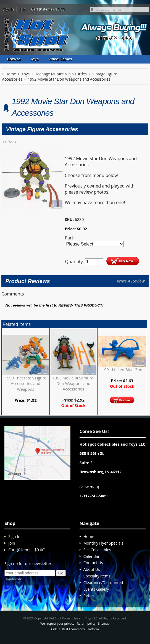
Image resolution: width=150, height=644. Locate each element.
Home (89, 536)
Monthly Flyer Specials (103, 543)
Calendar (92, 556)
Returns (90, 596)
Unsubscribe (13, 579)
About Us (92, 569)
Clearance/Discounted (103, 583)
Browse (14, 59)
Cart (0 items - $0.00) (48, 9)
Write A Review (131, 281)
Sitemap (104, 623)
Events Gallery (96, 589)
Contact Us (93, 563)
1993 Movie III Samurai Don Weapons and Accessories (73, 383)
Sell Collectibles (97, 550)
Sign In (8, 9)
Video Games (60, 59)
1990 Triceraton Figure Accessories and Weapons (25, 383)
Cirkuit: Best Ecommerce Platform (75, 629)
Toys (34, 59)
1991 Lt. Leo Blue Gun (122, 370)
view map (89, 487)
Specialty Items (97, 576)
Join (23, 9)
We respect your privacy (57, 623)
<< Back (9, 142)
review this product (80, 305)
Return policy (86, 623)
